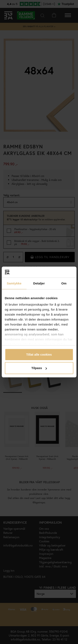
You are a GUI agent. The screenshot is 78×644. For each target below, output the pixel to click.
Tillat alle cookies (39, 354)
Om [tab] (64, 283)
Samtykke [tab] (14, 283)
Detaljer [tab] (39, 283)
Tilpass (39, 368)
